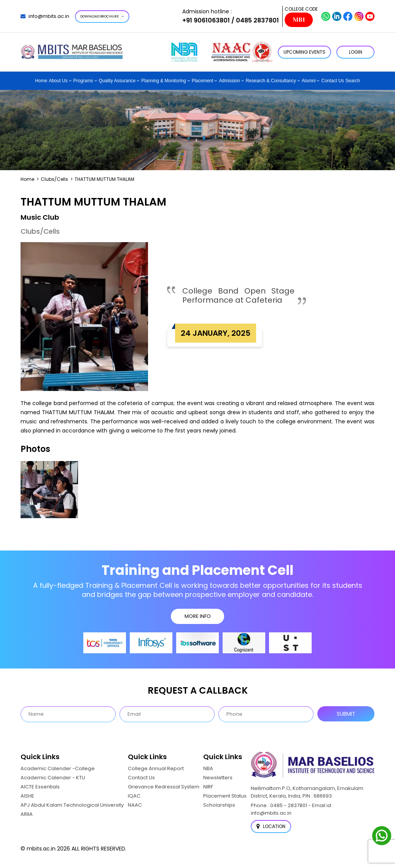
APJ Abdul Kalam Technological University (72, 805)
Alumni (309, 81)
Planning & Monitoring (163, 81)
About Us (58, 81)
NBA (208, 768)
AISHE (27, 796)
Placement (203, 81)
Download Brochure (102, 16)
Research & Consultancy (271, 81)
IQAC (134, 796)
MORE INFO (198, 616)
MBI (299, 20)
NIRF (208, 787)
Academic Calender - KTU (53, 778)
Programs (83, 81)
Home (41, 81)
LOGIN (356, 52)
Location (271, 826)
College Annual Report (156, 768)
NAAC (135, 805)
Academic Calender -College (58, 768)
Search (353, 81)
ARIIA (27, 814)
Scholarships (219, 805)
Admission (229, 81)
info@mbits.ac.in (45, 16)
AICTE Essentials (40, 787)
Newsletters (218, 778)
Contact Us (332, 81)
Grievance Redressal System (164, 787)
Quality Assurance (117, 81)
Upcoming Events (304, 52)
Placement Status (225, 796)
